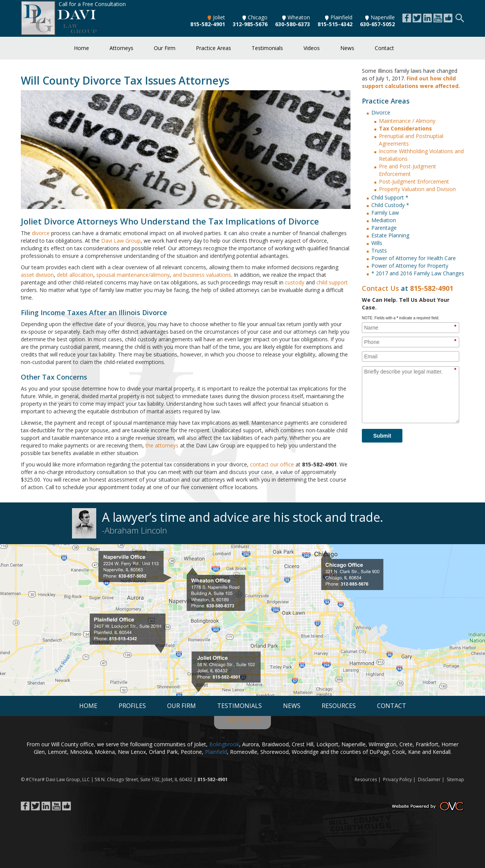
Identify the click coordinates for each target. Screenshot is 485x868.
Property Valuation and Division (417, 189)
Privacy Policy (397, 779)
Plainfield (339, 17)
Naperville (380, 17)
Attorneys (121, 48)
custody (295, 282)
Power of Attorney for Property (410, 266)
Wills (377, 243)
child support (332, 282)
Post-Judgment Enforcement (414, 181)
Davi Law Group (121, 241)
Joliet (216, 17)
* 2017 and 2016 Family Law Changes (418, 273)
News (347, 48)
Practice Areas (214, 48)
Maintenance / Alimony (407, 121)
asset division (37, 275)
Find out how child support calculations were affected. (411, 82)
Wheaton (296, 17)
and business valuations (202, 275)
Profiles (132, 706)
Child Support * (390, 197)
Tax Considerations (405, 128)
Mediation (384, 220)
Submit (382, 436)
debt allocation (75, 275)
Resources (339, 706)
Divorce (381, 112)
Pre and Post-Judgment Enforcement (408, 170)
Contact (384, 48)
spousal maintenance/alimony (133, 275)
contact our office (272, 464)
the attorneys (162, 445)
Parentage (384, 228)
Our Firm (165, 48)
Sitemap (455, 779)
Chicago (255, 17)
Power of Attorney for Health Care (414, 258)
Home (81, 48)
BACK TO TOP (242, 720)
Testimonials (267, 48)
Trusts (379, 250)
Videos (312, 48)
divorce (41, 233)
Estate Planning (390, 235)
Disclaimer (429, 779)
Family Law (385, 213)
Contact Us (380, 288)
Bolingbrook (224, 744)
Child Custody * (390, 205)
